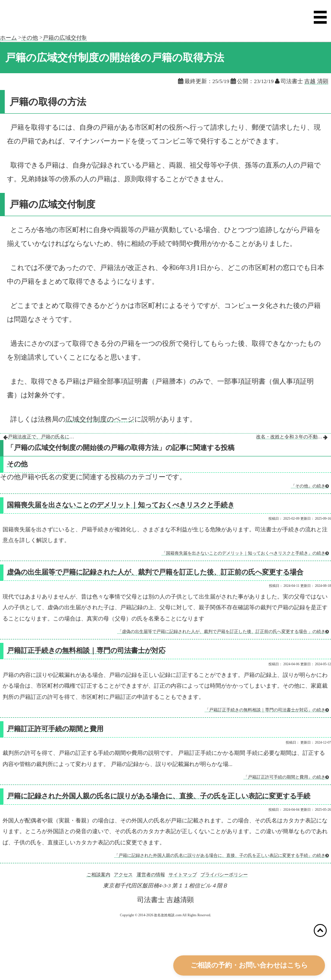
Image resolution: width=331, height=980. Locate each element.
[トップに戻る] (320, 930)
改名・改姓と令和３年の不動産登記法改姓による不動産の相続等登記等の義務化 (290, 437)
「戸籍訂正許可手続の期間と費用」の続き (286, 777)
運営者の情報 (151, 875)
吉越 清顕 (316, 81)
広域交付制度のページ (100, 419)
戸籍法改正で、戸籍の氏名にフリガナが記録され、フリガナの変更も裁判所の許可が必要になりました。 (42, 437)
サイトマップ (183, 875)
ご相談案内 (98, 875)
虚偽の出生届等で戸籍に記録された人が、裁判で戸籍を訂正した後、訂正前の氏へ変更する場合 (155, 572)
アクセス (123, 875)
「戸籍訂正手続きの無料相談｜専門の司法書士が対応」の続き (267, 710)
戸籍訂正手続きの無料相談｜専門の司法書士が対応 (86, 650)
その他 (17, 464)
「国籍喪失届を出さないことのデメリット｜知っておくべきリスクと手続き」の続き (245, 553)
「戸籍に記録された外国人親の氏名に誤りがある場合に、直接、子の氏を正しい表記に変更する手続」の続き (222, 855)
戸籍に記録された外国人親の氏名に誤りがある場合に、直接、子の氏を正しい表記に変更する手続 (159, 796)
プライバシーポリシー (224, 875)
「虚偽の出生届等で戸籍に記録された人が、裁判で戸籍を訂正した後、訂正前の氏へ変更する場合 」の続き (223, 631)
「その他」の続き (310, 486)
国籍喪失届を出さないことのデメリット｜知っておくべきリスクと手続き (121, 505)
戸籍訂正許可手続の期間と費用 (55, 729)
